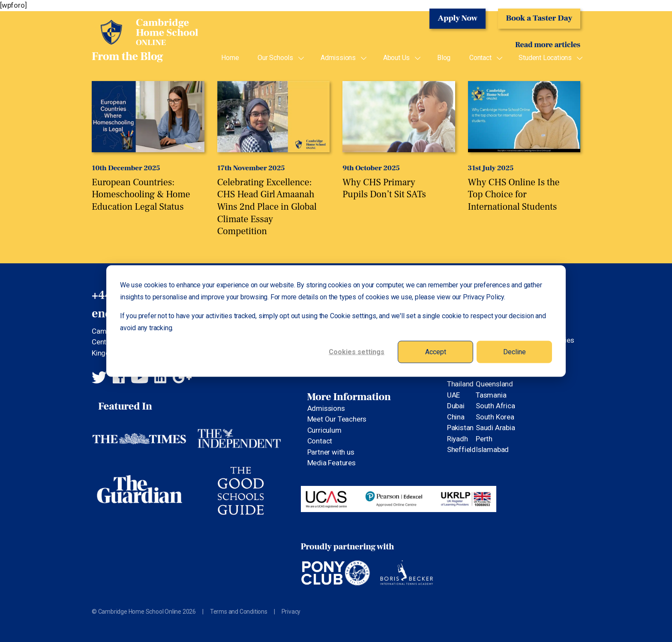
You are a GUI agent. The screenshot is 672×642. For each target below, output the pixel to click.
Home (230, 58)
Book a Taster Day (539, 18)
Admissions (338, 58)
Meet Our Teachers (337, 419)
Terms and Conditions (239, 612)
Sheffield (461, 449)
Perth (484, 439)
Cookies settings (357, 351)
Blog (444, 58)
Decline (514, 351)
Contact (480, 58)
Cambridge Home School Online (145, 31)
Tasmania (491, 395)
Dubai (456, 406)
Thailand (460, 384)
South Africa (495, 406)
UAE (453, 395)
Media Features (331, 463)
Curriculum (324, 430)
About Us (396, 58)
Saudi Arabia (495, 428)
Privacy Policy (483, 297)
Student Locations (545, 58)
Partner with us (331, 452)
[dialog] (336, 321)
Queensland (494, 384)
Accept (436, 351)
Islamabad (492, 449)
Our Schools (275, 58)
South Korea (495, 417)
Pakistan (460, 428)
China (456, 417)
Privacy (291, 612)
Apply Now (457, 18)
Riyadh (457, 439)
